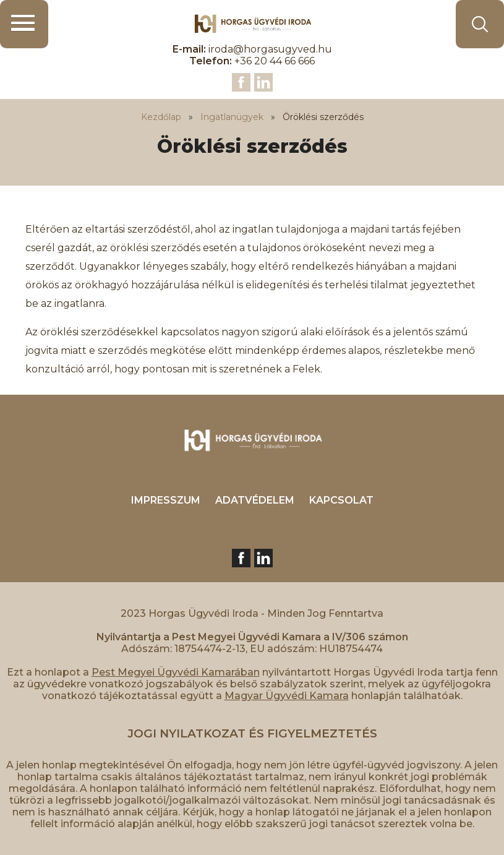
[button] (24, 24)
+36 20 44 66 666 (275, 61)
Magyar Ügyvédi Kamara (287, 696)
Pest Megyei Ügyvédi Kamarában (176, 672)
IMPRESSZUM (166, 500)
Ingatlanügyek (232, 117)
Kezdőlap (161, 117)
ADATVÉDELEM (255, 500)
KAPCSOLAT (341, 500)
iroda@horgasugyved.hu (270, 49)
